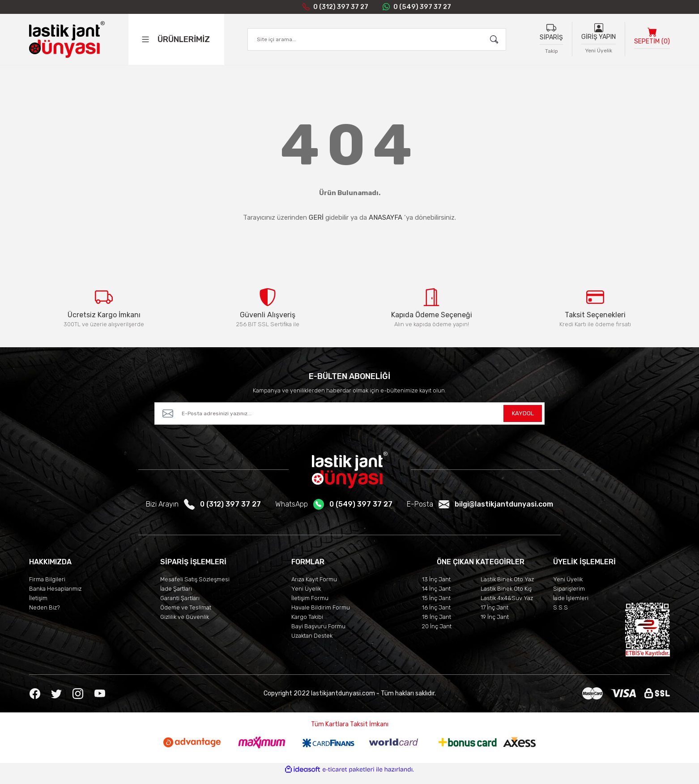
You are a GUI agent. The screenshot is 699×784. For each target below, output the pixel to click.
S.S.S (560, 616)
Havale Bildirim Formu (321, 616)
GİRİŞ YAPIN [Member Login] (599, 39)
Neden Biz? (45, 616)
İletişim (38, 606)
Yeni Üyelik (306, 597)
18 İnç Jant (437, 625)
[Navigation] (186, 41)
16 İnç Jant (436, 616)
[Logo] (67, 41)
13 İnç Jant (436, 587)
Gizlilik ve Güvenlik (185, 625)
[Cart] (652, 41)
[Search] (377, 41)
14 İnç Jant (436, 597)
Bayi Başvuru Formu (318, 634)
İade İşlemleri (571, 606)
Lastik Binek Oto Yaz (507, 587)
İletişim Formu (310, 606)
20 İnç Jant (437, 634)
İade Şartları (176, 597)
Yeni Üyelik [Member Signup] (599, 52)
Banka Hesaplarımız (55, 597)
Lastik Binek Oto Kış (506, 597)
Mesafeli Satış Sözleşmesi (195, 587)
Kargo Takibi (307, 625)
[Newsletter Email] (349, 422)
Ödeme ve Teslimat (186, 616)
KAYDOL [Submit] (523, 421)
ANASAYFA (386, 217)
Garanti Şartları (180, 606)
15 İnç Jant (436, 606)
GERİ (316, 217)
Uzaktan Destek (312, 644)
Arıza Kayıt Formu (314, 587)
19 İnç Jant (495, 625)
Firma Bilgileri (47, 587)
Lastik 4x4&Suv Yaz (507, 606)
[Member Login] (599, 29)
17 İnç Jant (494, 616)
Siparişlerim (569, 597)
